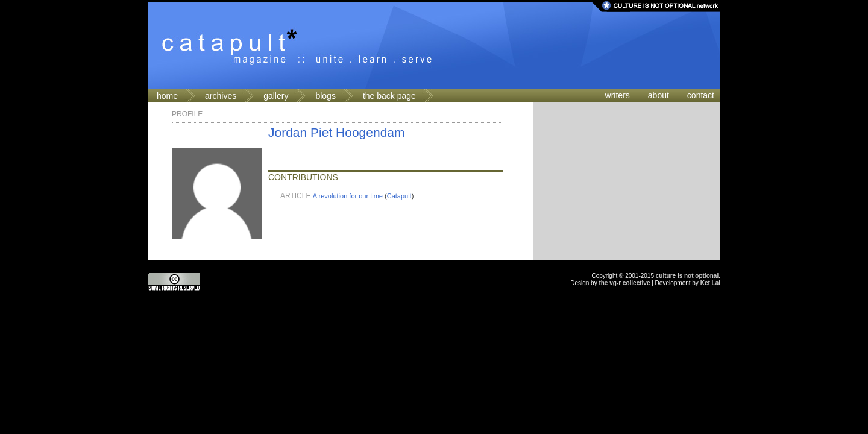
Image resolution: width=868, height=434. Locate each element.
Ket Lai (710, 283)
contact (701, 95)
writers (618, 95)
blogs (325, 96)
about (659, 95)
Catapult (399, 196)
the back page (389, 96)
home (167, 96)
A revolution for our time (348, 196)
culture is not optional (687, 276)
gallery (276, 96)
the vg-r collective (624, 283)
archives (221, 96)
